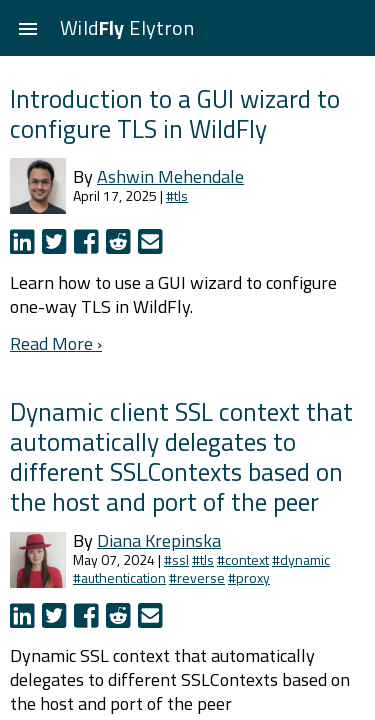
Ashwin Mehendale (170, 176)
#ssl (176, 559)
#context (243, 559)
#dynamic (301, 559)
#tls (177, 195)
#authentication (119, 577)
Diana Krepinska (159, 540)
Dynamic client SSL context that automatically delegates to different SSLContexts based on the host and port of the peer (181, 457)
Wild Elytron (127, 27)
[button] (28, 28)
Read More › (56, 343)
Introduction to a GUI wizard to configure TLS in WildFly (175, 113)
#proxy (249, 577)
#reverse (197, 577)
